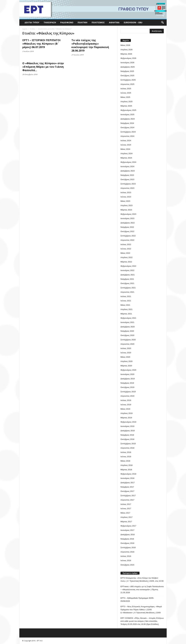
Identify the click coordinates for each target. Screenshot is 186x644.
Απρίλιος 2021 (126, 309)
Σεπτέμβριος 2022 (128, 236)
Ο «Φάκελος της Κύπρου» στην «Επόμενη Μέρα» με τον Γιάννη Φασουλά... (43, 67)
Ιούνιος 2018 (126, 457)
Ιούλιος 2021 (126, 296)
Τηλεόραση (50, 22)
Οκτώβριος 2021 (127, 283)
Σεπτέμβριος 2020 (128, 340)
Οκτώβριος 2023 (127, 179)
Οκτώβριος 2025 (127, 76)
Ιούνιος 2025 (126, 93)
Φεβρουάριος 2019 (128, 422)
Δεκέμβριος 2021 (128, 275)
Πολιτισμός (98, 22)
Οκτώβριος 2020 (127, 335)
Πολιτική (82, 22)
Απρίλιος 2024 (126, 153)
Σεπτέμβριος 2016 (128, 548)
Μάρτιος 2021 (126, 314)
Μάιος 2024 (125, 149)
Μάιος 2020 (125, 357)
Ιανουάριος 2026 (127, 63)
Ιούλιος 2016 (126, 556)
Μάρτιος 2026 (126, 54)
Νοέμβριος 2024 (127, 123)
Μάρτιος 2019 (126, 418)
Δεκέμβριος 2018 (128, 431)
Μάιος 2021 (125, 305)
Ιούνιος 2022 (126, 249)
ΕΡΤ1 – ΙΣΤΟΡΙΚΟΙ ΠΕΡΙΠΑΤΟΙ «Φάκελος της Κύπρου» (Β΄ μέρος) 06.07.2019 (41, 44)
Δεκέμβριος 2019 (128, 379)
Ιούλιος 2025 (126, 89)
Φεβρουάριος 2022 (128, 266)
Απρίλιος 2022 (126, 257)
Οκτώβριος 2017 (127, 491)
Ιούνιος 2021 (126, 301)
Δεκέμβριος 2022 (128, 223)
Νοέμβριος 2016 (127, 539)
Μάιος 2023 (125, 201)
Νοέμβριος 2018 (127, 435)
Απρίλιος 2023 (126, 205)
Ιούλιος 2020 (126, 348)
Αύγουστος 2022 (127, 240)
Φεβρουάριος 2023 (128, 214)
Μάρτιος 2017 (126, 522)
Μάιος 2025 (125, 97)
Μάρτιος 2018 (126, 470)
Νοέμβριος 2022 (127, 227)
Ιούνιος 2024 (126, 145)
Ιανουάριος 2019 (127, 426)
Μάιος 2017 (125, 513)
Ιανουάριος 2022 (127, 270)
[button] (162, 23)
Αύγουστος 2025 (127, 84)
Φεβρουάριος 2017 (128, 526)
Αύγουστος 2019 (127, 396)
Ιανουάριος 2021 (127, 322)
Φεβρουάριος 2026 (128, 58)
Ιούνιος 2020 (126, 353)
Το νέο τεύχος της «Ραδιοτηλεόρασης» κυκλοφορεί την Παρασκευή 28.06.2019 (90, 45)
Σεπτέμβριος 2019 (128, 392)
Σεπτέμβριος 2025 (128, 80)
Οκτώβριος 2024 (127, 128)
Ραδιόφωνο (67, 22)
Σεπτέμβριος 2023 (128, 184)
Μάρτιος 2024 (126, 158)
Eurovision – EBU (133, 22)
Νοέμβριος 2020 (127, 331)
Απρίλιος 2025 (126, 102)
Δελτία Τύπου (32, 22)
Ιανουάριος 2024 (127, 166)
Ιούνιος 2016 (126, 561)
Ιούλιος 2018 (126, 452)
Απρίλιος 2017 (126, 517)
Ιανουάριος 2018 (127, 478)
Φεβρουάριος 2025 (128, 110)
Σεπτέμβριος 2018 (128, 444)
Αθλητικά (114, 22)
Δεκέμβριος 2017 (128, 483)
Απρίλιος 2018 (126, 465)
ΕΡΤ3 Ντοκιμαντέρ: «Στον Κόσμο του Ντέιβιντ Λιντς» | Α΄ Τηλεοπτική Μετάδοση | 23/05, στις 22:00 (142, 579)
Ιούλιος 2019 (126, 400)
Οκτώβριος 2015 (127, 565)
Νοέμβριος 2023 (127, 175)
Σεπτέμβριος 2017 (128, 496)
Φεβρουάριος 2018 (128, 474)
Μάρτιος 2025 (126, 106)
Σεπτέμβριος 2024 (128, 132)
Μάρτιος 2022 (126, 262)
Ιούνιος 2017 (126, 509)
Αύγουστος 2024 (127, 136)
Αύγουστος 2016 (127, 552)
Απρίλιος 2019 (126, 413)
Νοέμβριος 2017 (127, 487)
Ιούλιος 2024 (126, 141)
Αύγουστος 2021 (127, 292)
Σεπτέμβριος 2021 (128, 288)
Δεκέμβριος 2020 (128, 327)
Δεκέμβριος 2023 (128, 171)
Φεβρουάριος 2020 (128, 370)
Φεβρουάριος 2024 (128, 162)
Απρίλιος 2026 (126, 50)
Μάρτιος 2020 (126, 366)
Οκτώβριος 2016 (127, 543)
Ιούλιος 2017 (126, 504)
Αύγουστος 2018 (127, 448)
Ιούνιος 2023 (126, 197)
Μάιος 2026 (125, 45)
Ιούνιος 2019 (126, 405)
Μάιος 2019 (125, 409)
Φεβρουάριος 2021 (128, 318)
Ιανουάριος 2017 (127, 530)
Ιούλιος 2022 (126, 244)
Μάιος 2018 (125, 461)
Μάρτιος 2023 (126, 210)
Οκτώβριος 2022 (127, 231)
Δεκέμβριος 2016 (128, 535)
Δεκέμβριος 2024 (128, 119)
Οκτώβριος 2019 (127, 387)
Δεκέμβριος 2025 (128, 67)
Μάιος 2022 (125, 253)
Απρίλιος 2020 (126, 361)
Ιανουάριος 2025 (127, 115)
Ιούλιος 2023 (126, 192)
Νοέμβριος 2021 (127, 279)
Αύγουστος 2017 (127, 500)
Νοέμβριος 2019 (127, 383)
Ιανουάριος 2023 (127, 218)
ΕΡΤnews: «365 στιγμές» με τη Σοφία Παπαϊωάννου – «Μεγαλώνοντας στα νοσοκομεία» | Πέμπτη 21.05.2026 (142, 590)
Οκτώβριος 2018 (127, 439)
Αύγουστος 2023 (127, 188)
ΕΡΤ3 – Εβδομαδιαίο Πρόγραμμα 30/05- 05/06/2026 (137, 600)
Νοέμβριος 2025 (127, 71)
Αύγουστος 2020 (127, 344)
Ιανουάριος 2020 (127, 374)
